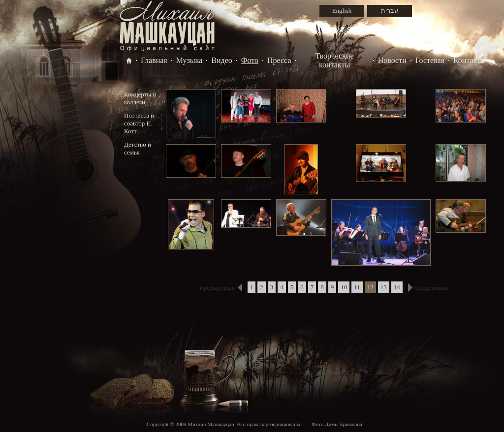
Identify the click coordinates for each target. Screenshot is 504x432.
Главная (154, 60)
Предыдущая (217, 288)
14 (397, 287)
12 (370, 287)
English (342, 11)
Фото (250, 60)
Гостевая (430, 60)
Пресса (279, 60)
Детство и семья (138, 148)
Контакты (470, 60)
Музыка (189, 60)
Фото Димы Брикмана (337, 424)
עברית (390, 11)
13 (384, 287)
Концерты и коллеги (140, 98)
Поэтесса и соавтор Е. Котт (139, 123)
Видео (221, 60)
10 (344, 287)
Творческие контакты (335, 60)
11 (357, 287)
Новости (392, 60)
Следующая (431, 288)
